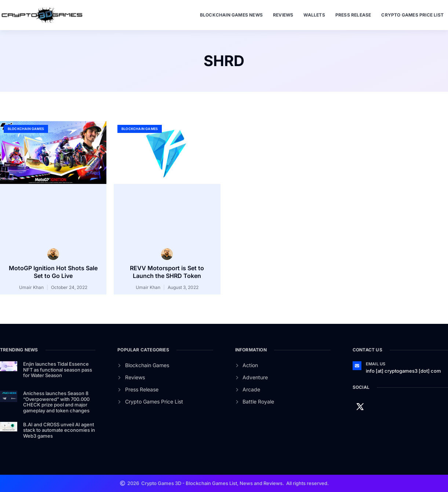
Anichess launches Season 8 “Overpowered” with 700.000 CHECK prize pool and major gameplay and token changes (56, 402)
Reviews (283, 15)
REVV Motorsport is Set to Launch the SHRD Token (167, 272)
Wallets (314, 15)
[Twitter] (360, 406)
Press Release (353, 15)
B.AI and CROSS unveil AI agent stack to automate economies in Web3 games (59, 430)
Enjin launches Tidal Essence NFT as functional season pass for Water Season (58, 370)
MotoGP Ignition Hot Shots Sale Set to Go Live (53, 272)
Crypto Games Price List (412, 15)
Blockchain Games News (231, 15)
